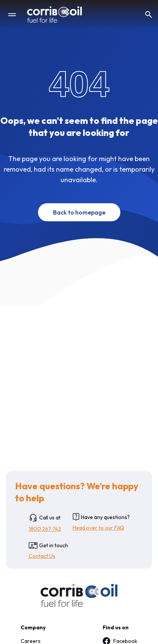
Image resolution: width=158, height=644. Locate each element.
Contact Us (42, 556)
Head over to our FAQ (98, 528)
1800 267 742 (45, 529)
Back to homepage (79, 212)
